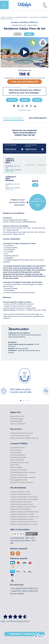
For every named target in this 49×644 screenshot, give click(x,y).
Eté (18, 34)
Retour (40, 637)
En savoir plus (17, 584)
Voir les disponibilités (25, 82)
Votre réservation (38, 202)
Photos (12, 100)
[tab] (13, 118)
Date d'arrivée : (11, 146)
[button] (25, 110)
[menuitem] (24, 416)
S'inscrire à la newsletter (24, 634)
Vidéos (25, 100)
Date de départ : (32, 146)
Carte (37, 100)
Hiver (29, 34)
